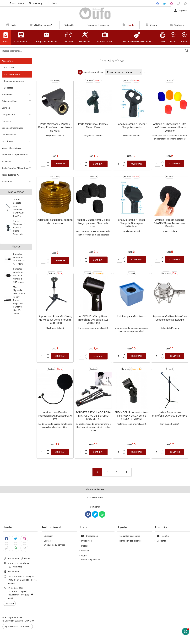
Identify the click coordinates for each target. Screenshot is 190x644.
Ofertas (85, 551)
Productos (87, 541)
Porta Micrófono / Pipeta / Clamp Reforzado (19, 228)
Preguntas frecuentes (98, 25)
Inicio (11, 25)
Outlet (84, 556)
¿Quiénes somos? (40, 25)
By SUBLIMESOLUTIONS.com (18, 627)
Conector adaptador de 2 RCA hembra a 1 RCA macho (19, 275)
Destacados (90, 536)
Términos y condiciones (130, 541)
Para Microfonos (112, 61)
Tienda (128, 25)
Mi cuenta (161, 541)
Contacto (176, 25)
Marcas (85, 546)
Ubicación (69, 25)
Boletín (163, 536)
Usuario (151, 25)
